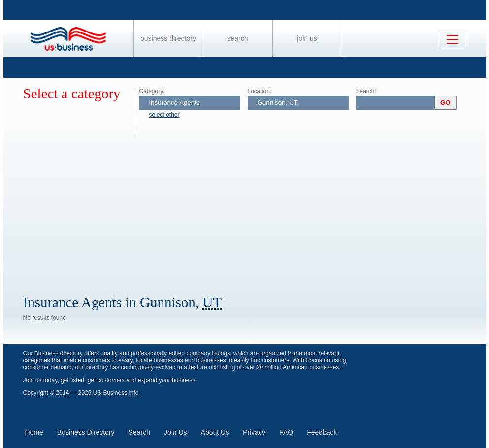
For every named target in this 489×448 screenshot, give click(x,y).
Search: (366, 91)
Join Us (307, 38)
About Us (215, 432)
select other (164, 115)
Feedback (322, 432)
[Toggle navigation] (453, 39)
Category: (152, 91)
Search (237, 38)
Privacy (254, 432)
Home (34, 432)
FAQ (286, 432)
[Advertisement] (255, 211)
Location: (260, 91)
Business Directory (168, 38)
